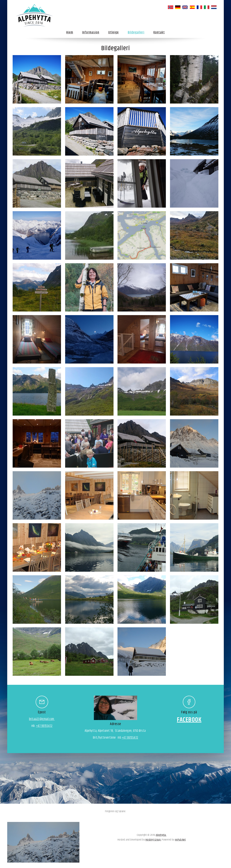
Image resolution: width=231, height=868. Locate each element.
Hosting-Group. (153, 840)
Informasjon (91, 32)
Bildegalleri (136, 32)
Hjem (70, 32)
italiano (207, 7)
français (199, 7)
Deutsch (178, 7)
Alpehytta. (161, 835)
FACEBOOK (189, 720)
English (185, 7)
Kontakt (159, 32)
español (192, 7)
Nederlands (214, 7)
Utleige (114, 32)
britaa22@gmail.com (42, 719)
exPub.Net (180, 840)
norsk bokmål (171, 7)
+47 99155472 (44, 726)
